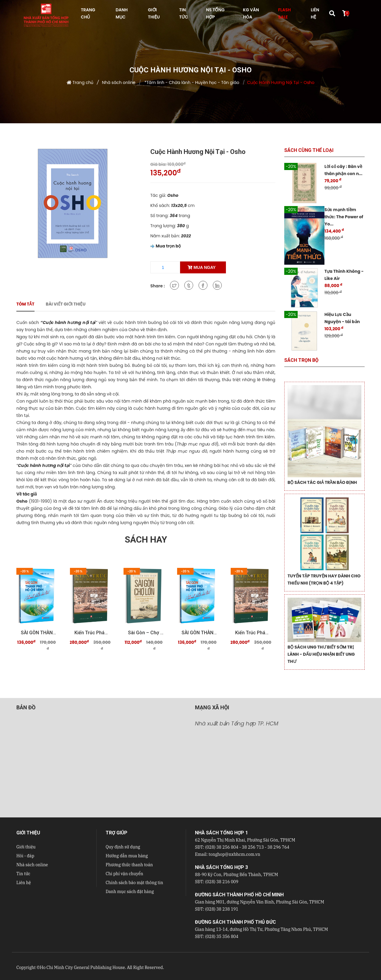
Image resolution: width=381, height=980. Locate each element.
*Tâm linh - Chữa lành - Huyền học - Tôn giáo (191, 82)
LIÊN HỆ (315, 13)
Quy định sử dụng (123, 847)
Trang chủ (83, 82)
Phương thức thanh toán (129, 865)
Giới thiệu (26, 847)
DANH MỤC (121, 13)
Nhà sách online (119, 82)
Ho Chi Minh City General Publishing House (82, 967)
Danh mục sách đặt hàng (130, 892)
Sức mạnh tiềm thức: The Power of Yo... (344, 217)
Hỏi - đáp (25, 856)
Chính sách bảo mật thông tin (134, 883)
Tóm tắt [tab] (25, 304)
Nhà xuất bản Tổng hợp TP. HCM (237, 723)
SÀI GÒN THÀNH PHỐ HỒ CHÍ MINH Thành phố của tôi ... (39, 633)
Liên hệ (24, 883)
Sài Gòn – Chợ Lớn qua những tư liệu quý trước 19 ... (146, 633)
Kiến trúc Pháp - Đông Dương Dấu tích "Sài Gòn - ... (92, 633)
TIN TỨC (184, 13)
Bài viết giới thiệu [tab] (66, 304)
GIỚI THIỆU (154, 13)
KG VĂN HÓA (251, 13)
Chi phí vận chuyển (124, 874)
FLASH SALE (284, 13)
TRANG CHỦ (88, 13)
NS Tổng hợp (215, 13)
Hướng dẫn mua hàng (127, 856)
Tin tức (23, 874)
